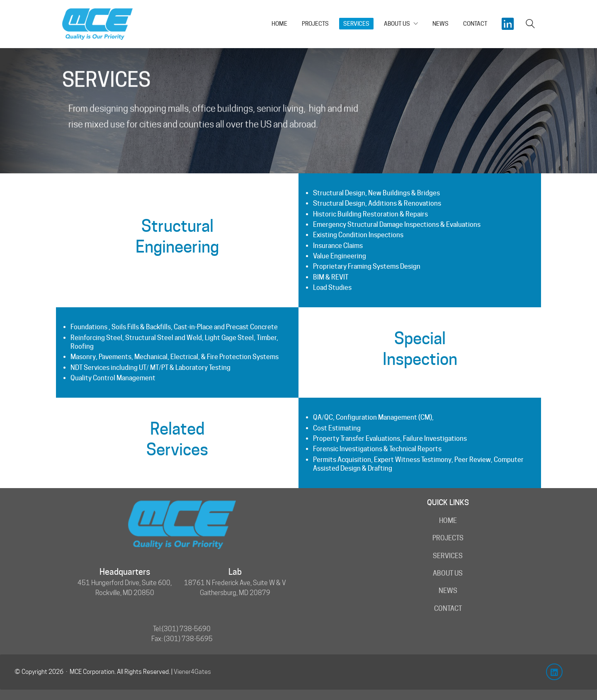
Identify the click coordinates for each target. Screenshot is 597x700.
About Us (448, 573)
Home (448, 521)
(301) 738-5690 (186, 629)
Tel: (157, 629)
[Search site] (530, 25)
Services (448, 556)
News (448, 591)
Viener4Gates (192, 672)
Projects (448, 538)
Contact (448, 609)
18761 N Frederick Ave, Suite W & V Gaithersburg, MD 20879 (235, 588)
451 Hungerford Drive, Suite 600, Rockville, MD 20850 (125, 588)
